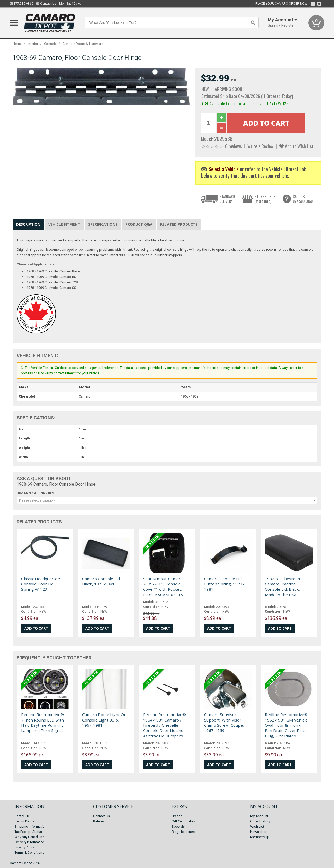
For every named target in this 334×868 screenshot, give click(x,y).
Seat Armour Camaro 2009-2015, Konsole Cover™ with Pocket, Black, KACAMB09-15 (163, 587)
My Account (259, 816)
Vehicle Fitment (64, 224)
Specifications (103, 224)
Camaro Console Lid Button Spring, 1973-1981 (224, 584)
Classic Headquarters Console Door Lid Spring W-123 (41, 584)
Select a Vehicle (224, 169)
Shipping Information (31, 826)
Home (17, 44)
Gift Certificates (183, 821)
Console (50, 44)
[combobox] (167, 500)
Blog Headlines (183, 832)
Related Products (179, 224)
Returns (99, 821)
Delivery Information (30, 842)
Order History (260, 821)
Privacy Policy (25, 847)
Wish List (257, 826)
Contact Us (46, 4)
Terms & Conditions (29, 852)
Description (28, 224)
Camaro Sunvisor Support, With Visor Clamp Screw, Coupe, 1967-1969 (224, 722)
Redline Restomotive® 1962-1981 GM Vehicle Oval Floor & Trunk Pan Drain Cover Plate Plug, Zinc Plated (286, 725)
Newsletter (258, 832)
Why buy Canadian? (29, 837)
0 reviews (233, 146)
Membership (260, 837)
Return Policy (24, 821)
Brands (177, 816)
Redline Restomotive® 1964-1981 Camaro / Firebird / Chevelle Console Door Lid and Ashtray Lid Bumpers (164, 725)
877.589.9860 (22, 4)
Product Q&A (139, 224)
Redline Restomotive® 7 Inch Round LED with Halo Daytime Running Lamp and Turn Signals (43, 722)
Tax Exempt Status (28, 832)
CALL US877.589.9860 (303, 199)
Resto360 (22, 816)
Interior (33, 44)
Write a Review (260, 146)
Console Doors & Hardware (83, 44)
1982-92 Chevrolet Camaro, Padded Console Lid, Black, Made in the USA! (283, 587)
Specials (178, 826)
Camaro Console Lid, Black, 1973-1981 (102, 581)
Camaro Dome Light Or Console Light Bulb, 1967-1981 (104, 720)
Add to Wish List (296, 146)
